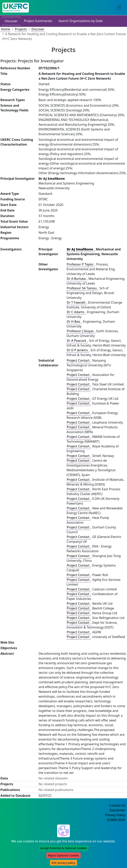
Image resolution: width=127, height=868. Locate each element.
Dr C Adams (76, 312)
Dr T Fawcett (76, 302)
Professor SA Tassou (82, 288)
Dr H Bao (74, 322)
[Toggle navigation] (119, 8)
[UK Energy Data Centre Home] (16, 8)
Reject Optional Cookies (63, 855)
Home (6, 29)
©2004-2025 (116, 820)
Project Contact (78, 360)
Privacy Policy (115, 815)
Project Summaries (38, 21)
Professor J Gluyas (81, 331)
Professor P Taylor (81, 264)
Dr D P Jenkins (78, 350)
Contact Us (117, 805)
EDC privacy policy (63, 863)
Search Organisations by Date (81, 21)
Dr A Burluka (77, 279)
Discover (11, 21)
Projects (21, 29)
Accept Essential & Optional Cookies (64, 848)
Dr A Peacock (77, 341)
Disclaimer (117, 810)
